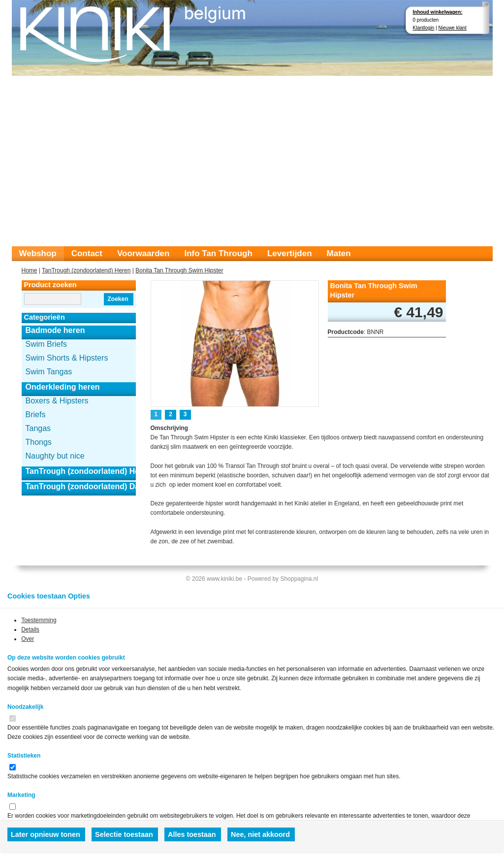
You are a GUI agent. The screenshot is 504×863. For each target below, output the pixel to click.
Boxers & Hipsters (57, 401)
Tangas (38, 428)
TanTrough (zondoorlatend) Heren (86, 270)
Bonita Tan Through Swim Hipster (179, 270)
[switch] (13, 718)
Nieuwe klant (453, 28)
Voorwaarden (143, 253)
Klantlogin (424, 28)
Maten (339, 253)
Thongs (39, 442)
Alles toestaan (192, 834)
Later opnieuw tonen (46, 834)
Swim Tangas (49, 372)
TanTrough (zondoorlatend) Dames (81, 486)
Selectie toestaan (124, 834)
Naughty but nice (55, 456)
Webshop (38, 253)
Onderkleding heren (63, 387)
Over (28, 639)
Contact (87, 253)
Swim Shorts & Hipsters (67, 358)
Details (30, 630)
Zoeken (118, 299)
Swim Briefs (46, 344)
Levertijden (290, 253)
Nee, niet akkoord (260, 834)
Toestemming (39, 620)
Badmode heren (55, 330)
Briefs (36, 415)
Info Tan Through (218, 253)
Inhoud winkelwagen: (438, 12)
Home (30, 270)
